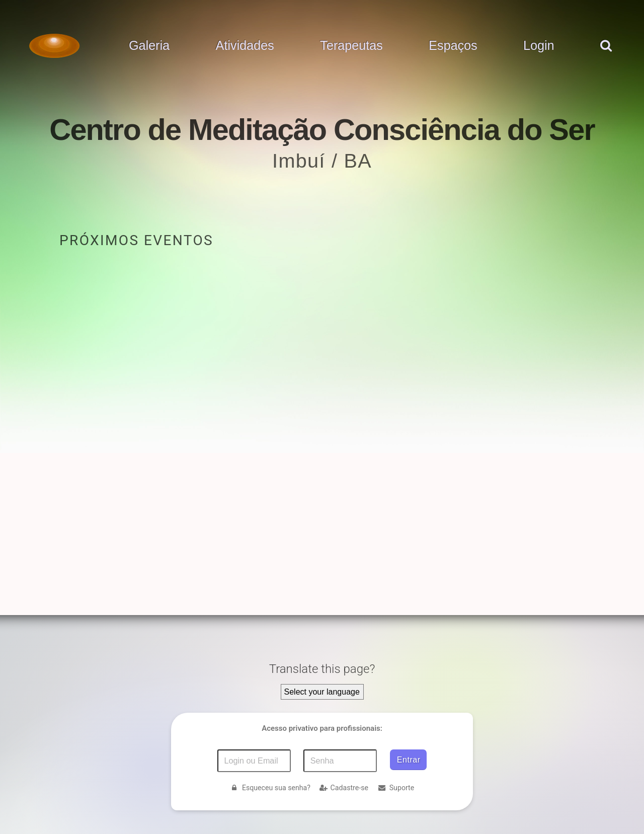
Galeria (149, 46)
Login (539, 46)
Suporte (396, 788)
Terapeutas (351, 46)
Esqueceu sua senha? (270, 788)
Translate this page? (322, 669)
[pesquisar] (606, 56)
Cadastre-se (344, 788)
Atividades (245, 46)
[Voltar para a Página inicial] (54, 46)
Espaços (453, 46)
